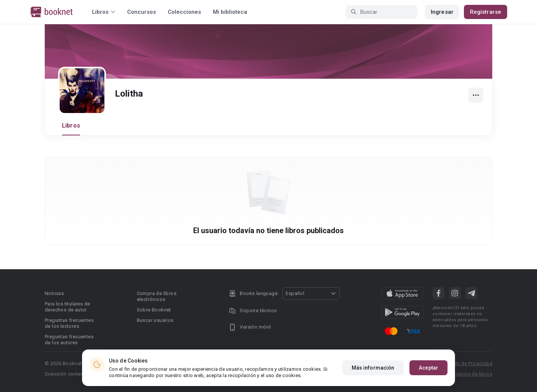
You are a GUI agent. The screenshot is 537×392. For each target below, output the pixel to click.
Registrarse (486, 12)
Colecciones (184, 12)
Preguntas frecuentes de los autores (69, 340)
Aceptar (428, 368)
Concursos (142, 12)
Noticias (54, 293)
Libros (71, 126)
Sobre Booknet (154, 310)
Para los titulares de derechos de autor (67, 307)
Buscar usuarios (155, 320)
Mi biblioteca (230, 12)
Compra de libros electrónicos (157, 296)
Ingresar (442, 12)
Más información (373, 368)
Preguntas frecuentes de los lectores (69, 323)
